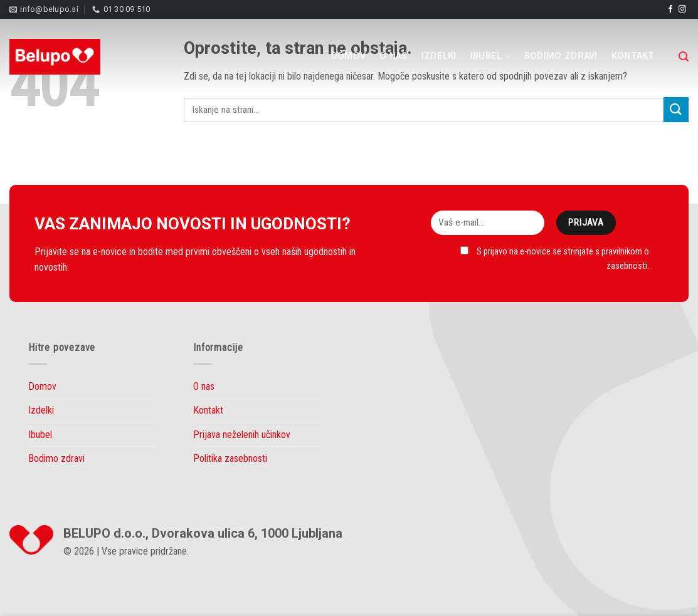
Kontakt (633, 56)
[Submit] (676, 109)
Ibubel (490, 57)
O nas (393, 56)
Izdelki (439, 56)
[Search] (684, 57)
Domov (348, 56)
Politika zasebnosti (230, 458)
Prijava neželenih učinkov (242, 435)
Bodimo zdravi (561, 56)
